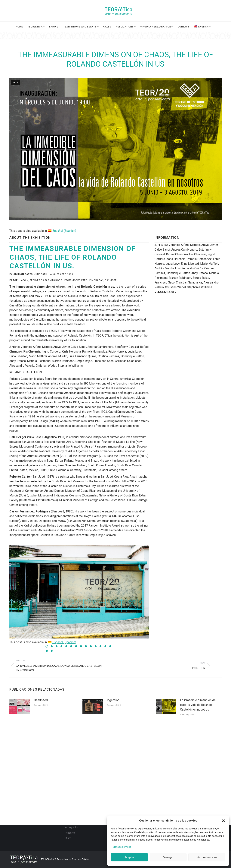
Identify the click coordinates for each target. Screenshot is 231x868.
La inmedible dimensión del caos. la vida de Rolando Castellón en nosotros (198, 705)
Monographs (71, 828)
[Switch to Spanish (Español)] (62, 231)
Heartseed (41, 700)
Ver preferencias (207, 857)
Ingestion (113, 700)
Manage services (122, 847)
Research (70, 833)
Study (68, 838)
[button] (223, 821)
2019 (15, 83)
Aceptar (129, 857)
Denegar (168, 857)
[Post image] (20, 706)
